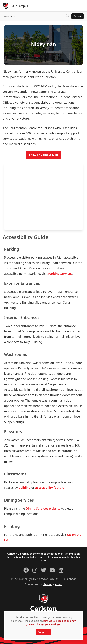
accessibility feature (50, 488)
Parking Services (60, 274)
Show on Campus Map (43, 155)
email (58, 584)
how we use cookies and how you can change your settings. (51, 622)
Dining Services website (43, 508)
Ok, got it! (43, 632)
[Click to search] (68, 16)
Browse (8, 16)
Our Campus (20, 6)
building (24, 488)
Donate (78, 16)
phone (47, 584)
